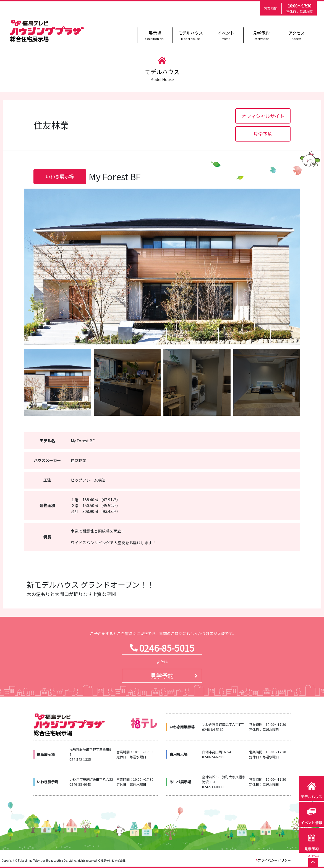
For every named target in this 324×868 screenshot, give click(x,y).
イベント (226, 35)
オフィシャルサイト (263, 116)
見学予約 (261, 35)
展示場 (155, 35)
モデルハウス (190, 35)
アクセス (296, 35)
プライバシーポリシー (274, 860)
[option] (162, 267)
